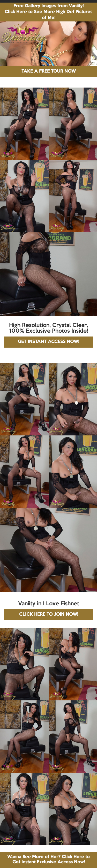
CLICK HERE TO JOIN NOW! (49, 615)
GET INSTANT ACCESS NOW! (48, 342)
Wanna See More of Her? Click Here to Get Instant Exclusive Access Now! (48, 860)
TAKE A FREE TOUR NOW (49, 71)
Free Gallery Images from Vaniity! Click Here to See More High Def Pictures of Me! (48, 12)
